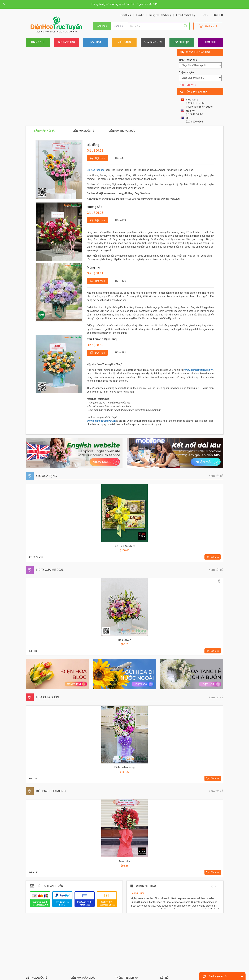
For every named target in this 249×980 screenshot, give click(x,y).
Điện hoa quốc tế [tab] (83, 131)
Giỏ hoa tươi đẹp (96, 170)
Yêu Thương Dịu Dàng (102, 339)
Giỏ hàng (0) (208, 26)
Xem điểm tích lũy (186, 15)
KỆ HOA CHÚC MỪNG (51, 791)
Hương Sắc (94, 207)
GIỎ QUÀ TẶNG (47, 476)
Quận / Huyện (186, 72)
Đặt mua (97, 158)
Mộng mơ (93, 267)
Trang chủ (38, 42)
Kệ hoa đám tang (124, 767)
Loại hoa (96, 42)
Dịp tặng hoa (67, 42)
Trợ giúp (211, 42)
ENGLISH (218, 15)
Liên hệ (140, 15)
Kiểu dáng (124, 42)
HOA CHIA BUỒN (48, 697)
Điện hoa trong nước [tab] (122, 131)
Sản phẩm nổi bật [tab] (45, 131)
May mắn (124, 861)
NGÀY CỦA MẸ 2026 (50, 570)
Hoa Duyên (125, 640)
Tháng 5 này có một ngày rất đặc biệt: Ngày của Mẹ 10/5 (125, 4)
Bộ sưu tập (182, 42)
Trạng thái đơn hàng (160, 15)
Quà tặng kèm (153, 42)
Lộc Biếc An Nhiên (125, 546)
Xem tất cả (216, 476)
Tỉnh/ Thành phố (188, 60)
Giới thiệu (126, 15)
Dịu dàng (93, 145)
